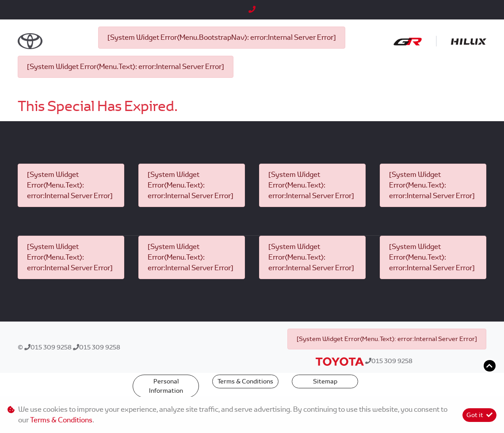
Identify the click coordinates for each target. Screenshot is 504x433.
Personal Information (166, 386)
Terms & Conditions (245, 381)
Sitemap (325, 381)
